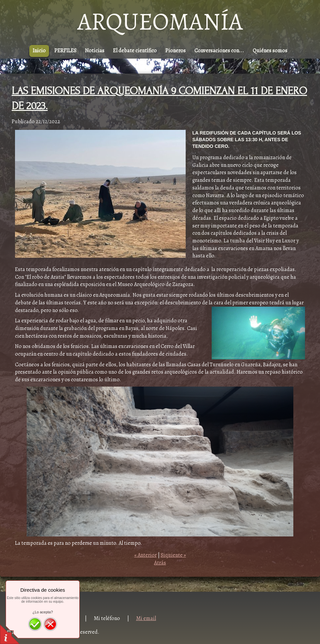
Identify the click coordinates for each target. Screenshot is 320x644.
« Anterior (145, 555)
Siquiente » (173, 555)
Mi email (146, 618)
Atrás (160, 563)
